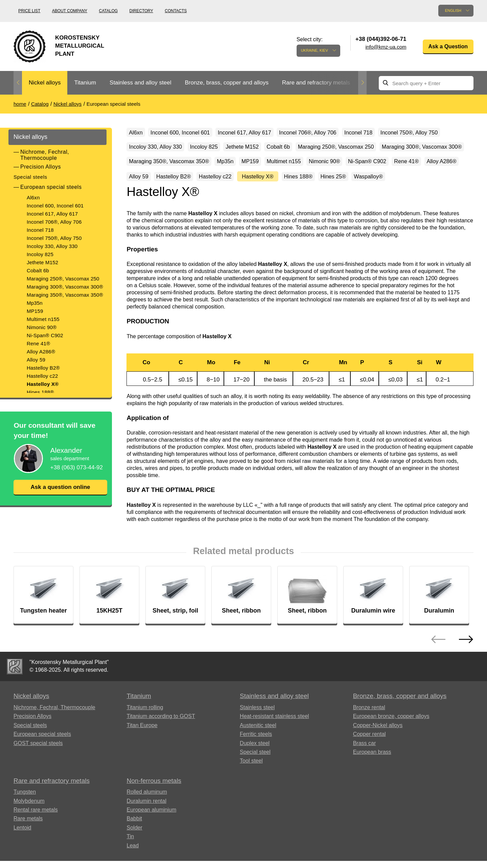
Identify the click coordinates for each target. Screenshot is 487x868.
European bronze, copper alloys (391, 745)
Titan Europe (142, 754)
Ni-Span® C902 (45, 335)
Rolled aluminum (147, 821)
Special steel (255, 781)
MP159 (35, 311)
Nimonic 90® (42, 327)
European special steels (51, 187)
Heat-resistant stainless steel (274, 745)
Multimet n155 (43, 319)
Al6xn (33, 197)
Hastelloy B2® (43, 368)
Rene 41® (38, 343)
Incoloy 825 (40, 254)
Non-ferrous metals (154, 810)
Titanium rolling (145, 736)
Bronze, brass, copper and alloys (227, 83)
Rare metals (28, 848)
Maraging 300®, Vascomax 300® (65, 287)
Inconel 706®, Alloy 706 (54, 222)
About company (70, 11)
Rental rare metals (36, 839)
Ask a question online (60, 487)
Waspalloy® (329, 204)
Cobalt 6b (38, 270)
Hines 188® (40, 392)
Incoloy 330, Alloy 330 (52, 246)
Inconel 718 (40, 230)
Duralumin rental (147, 830)
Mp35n (35, 303)
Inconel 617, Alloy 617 (52, 214)
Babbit (134, 848)
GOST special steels (38, 772)
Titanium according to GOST (161, 745)
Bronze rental (369, 736)
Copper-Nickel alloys (378, 754)
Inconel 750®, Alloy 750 (54, 238)
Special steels (30, 177)
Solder (135, 857)
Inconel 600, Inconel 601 (55, 206)
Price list (29, 11)
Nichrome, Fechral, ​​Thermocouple (45, 155)
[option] (45, 83)
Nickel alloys (45, 83)
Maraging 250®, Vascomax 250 (63, 279)
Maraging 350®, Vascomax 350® (65, 295)
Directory (141, 11)
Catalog (109, 11)
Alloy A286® (41, 352)
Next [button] (362, 83)
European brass (372, 781)
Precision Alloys (41, 167)
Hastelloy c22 (42, 376)
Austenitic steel (258, 754)
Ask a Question (448, 46)
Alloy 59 (36, 360)
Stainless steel (257, 736)
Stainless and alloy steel (140, 83)
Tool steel (251, 790)
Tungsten (25, 821)
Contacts (176, 11)
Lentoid (22, 857)
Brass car (365, 772)
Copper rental (369, 763)
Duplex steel (255, 772)
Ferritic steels (256, 763)
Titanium (85, 83)
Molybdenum (29, 830)
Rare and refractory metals (316, 83)
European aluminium (152, 839)
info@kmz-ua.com (386, 47)
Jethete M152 (42, 262)
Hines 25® (286, 204)
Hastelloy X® (43, 384)
